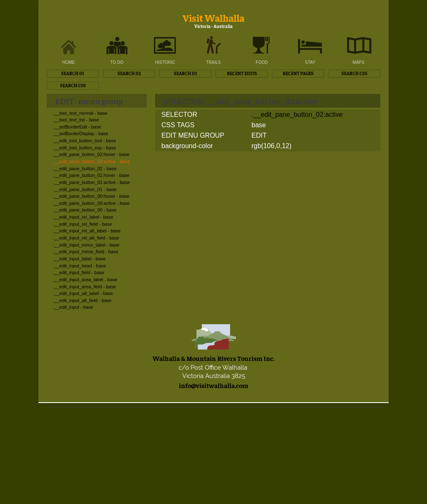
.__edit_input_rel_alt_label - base (87, 231)
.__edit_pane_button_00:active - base (91, 203)
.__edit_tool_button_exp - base (84, 148)
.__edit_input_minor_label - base (86, 245)
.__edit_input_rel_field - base (82, 224)
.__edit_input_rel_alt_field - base (86, 238)
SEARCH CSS (354, 73)
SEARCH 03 (185, 73)
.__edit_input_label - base (79, 259)
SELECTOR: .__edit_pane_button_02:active (241, 101)
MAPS (358, 62)
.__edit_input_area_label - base (85, 280)
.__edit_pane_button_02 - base (85, 169)
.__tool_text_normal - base (80, 113)
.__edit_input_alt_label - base (83, 293)
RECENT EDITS (242, 73)
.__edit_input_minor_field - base (86, 252)
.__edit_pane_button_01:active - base (91, 182)
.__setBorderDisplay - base (81, 134)
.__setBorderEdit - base (77, 127)
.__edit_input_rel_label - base (83, 217)
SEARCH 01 (73, 73)
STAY (310, 62)
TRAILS (213, 62)
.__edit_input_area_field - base (84, 287)
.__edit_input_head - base (79, 266)
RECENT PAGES (298, 73)
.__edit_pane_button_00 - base (85, 210)
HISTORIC (165, 62)
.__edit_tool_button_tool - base (84, 141)
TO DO (117, 62)
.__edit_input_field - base (79, 272)
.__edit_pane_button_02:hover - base (91, 154)
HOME (69, 62)
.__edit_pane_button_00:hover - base (91, 196)
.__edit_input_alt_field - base (82, 300)
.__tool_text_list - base (76, 120)
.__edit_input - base (73, 307)
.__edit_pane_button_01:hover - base (91, 175)
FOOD (262, 62)
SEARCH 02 (129, 73)
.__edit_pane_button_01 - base (85, 189)
